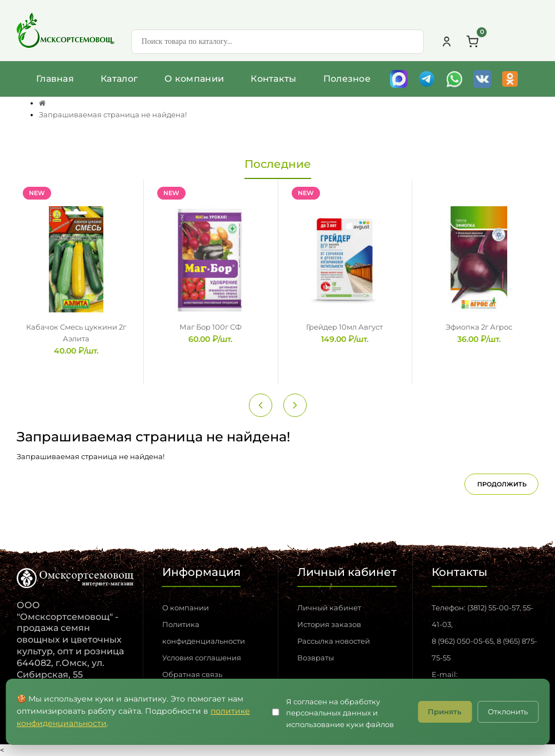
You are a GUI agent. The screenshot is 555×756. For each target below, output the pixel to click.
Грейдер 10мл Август (344, 327)
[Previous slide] (261, 405)
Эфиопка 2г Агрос (479, 327)
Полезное (347, 79)
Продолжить (502, 484)
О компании (194, 79)
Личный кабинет (329, 608)
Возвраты (316, 658)
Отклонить (508, 712)
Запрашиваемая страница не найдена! (113, 115)
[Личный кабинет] (447, 42)
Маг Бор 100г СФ (211, 327)
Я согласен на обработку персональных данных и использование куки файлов (340, 713)
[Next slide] (295, 405)
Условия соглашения (202, 658)
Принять (445, 712)
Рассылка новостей (334, 641)
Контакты (273, 79)
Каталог (119, 79)
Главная (55, 79)
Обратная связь (192, 674)
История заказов (329, 624)
